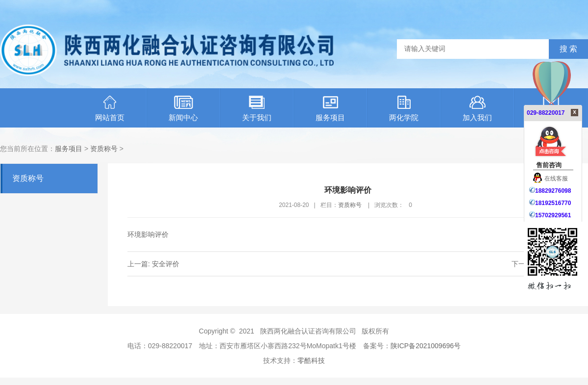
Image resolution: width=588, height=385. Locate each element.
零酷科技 (311, 360)
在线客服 (551, 179)
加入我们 (477, 109)
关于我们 (257, 109)
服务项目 (330, 109)
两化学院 (404, 109)
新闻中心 (183, 109)
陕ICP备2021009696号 (426, 346)
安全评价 (166, 264)
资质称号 (104, 149)
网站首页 (110, 109)
